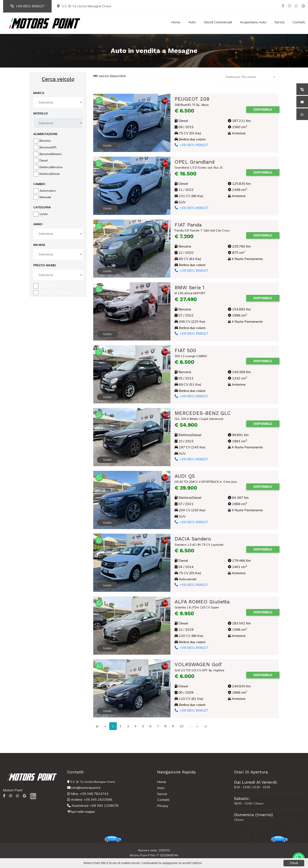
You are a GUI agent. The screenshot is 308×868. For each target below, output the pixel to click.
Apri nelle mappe (81, 812)
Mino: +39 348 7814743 (88, 794)
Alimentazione (45, 134)
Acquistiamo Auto (253, 22)
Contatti (299, 22)
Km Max (39, 245)
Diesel (44, 160)
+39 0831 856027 (27, 6)
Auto (192, 22)
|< (97, 726)
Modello (41, 113)
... (190, 726)
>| (205, 726)
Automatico (48, 191)
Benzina (45, 141)
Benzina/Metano (51, 154)
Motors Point (13, 790)
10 (181, 726)
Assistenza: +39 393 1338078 (93, 805)
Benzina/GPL (48, 147)
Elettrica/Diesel (50, 174)
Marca (39, 93)
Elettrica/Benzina (51, 167)
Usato (44, 214)
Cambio (39, 184)
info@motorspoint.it (84, 788)
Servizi (279, 22)
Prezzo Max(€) (45, 265)
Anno (38, 224)
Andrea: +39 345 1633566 (90, 799)
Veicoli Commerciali (218, 22)
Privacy (163, 806)
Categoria (42, 207)
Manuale (45, 197)
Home (176, 22)
